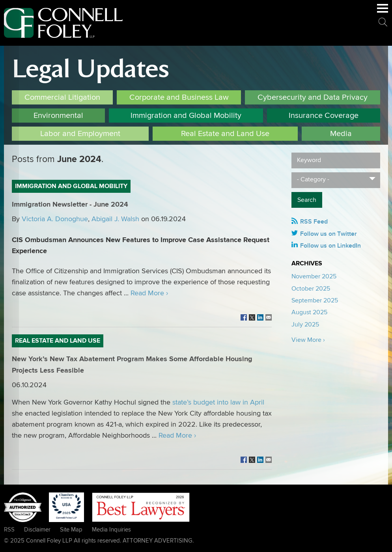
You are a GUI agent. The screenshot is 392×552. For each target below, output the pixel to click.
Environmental (58, 116)
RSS (9, 530)
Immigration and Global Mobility (186, 116)
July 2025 (305, 324)
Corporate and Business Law (179, 97)
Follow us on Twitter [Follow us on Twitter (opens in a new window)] (329, 234)
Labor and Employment (80, 134)
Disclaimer (37, 530)
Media (341, 134)
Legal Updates (91, 69)
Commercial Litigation (62, 97)
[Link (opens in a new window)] (244, 318)
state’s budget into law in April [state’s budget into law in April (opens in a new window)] (218, 402)
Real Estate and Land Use (225, 134)
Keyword (309, 160)
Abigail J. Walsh (115, 219)
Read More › (149, 293)
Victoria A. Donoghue (55, 219)
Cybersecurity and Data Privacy (313, 97)
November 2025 (314, 276)
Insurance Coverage (324, 116)
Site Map (71, 530)
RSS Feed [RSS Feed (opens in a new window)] (314, 222)
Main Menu (383, 12)
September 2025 (315, 300)
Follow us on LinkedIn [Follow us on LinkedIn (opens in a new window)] (330, 246)
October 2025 (311, 289)
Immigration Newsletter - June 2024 (70, 205)
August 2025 (309, 312)
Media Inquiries (111, 530)
